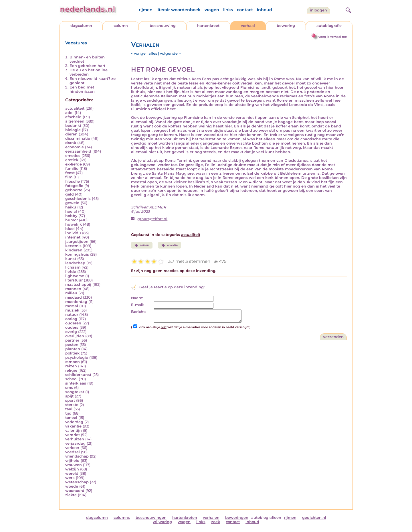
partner (72, 340)
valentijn (74, 430)
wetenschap (77, 482)
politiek (72, 353)
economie (75, 147)
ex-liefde (74, 164)
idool (70, 229)
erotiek (72, 160)
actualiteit (75, 108)
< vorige (138, 53)
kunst (71, 259)
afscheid (73, 117)
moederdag (76, 302)
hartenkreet (208, 26)
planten (73, 349)
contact (245, 10)
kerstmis (73, 246)
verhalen (211, 518)
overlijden (75, 336)
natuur (72, 315)
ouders (72, 327)
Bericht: (138, 312)
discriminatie (78, 138)
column (121, 26)
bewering (286, 26)
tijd (68, 413)
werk (70, 478)
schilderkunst (78, 375)
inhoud (265, 10)
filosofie (73, 181)
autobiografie (329, 26)
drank (71, 143)
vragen (212, 10)
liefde (71, 272)
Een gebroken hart (87, 66)
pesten (72, 345)
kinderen (74, 250)
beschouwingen (151, 518)
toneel (71, 418)
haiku (71, 207)
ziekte (71, 495)
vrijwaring (162, 522)
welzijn (72, 469)
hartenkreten (185, 518)
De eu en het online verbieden (89, 72)
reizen (71, 366)
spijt (69, 396)
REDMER (158, 207)
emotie (170, 245)
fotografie (74, 186)
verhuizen (75, 439)
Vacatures (76, 43)
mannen (73, 289)
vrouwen (74, 465)
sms (69, 388)
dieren (71, 134)
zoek (216, 522)
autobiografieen (266, 518)
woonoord (75, 491)
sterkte (72, 405)
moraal (72, 306)
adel (69, 113)
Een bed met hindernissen (82, 89)
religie (71, 370)
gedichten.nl (314, 518)
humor (72, 220)
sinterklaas (76, 383)
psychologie (77, 357)
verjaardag (75, 443)
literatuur (74, 280)
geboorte (74, 190)
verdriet (73, 435)
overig (71, 332)
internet (73, 237)
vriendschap (77, 456)
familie (72, 169)
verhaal (248, 26)
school (71, 379)
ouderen (73, 323)
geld (70, 194)
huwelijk (74, 224)
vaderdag (74, 422)
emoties (73, 156)
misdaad (74, 297)
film (69, 177)
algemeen (75, 121)
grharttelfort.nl (152, 219)
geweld (72, 203)
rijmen (146, 10)
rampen (73, 362)
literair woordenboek (179, 10)
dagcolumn (81, 26)
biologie (73, 130)
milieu (71, 293)
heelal (71, 211)
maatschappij (78, 284)
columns (122, 518)
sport (70, 400)
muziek (72, 310)
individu (73, 233)
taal (69, 409)
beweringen (237, 518)
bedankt (73, 126)
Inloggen (318, 10)
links (228, 10)
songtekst (75, 392)
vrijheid (72, 461)
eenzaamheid (78, 151)
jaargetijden (77, 242)
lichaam (73, 267)
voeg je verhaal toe (333, 37)
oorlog (71, 319)
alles (153, 53)
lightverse (75, 276)
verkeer (72, 448)
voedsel (73, 452)
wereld (72, 473)
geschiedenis (78, 199)
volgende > (170, 53)
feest (70, 173)
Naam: (137, 298)
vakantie (73, 426)
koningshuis (77, 254)
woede (72, 486)
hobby (71, 216)
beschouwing (163, 26)
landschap (75, 263)
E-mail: (138, 305)
